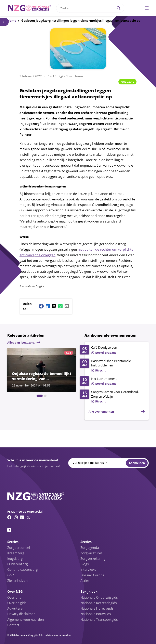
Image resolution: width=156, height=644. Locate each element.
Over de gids (17, 603)
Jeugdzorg (127, 81)
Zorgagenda (90, 548)
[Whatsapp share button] (60, 306)
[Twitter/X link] (28, 517)
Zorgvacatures (92, 553)
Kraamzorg (16, 553)
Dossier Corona (92, 575)
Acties (85, 581)
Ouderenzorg (18, 564)
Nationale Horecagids (97, 608)
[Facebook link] (9, 517)
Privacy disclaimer (21, 614)
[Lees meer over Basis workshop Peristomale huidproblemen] (112, 366)
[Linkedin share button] (48, 306)
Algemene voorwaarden (26, 620)
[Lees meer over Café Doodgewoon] (112, 350)
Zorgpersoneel (19, 548)
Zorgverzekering (93, 559)
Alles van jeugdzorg (21, 342)
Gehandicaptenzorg (23, 569)
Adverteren (16, 608)
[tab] (40, 396)
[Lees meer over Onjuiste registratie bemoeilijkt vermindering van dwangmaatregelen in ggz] (41, 370)
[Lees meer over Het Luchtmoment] (112, 381)
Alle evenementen (101, 411)
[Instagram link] (16, 517)
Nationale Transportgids (99, 620)
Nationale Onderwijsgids (99, 597)
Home (12, 20)
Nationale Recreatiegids (99, 603)
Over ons (14, 597)
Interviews (88, 569)
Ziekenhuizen (17, 581)
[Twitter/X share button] (54, 306)
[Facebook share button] (41, 306)
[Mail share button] (67, 306)
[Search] (119, 8)
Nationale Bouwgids (96, 614)
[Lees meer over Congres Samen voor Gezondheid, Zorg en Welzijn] (112, 397)
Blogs (85, 564)
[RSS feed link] (9, 530)
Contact (13, 625)
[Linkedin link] (22, 517)
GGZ (11, 575)
